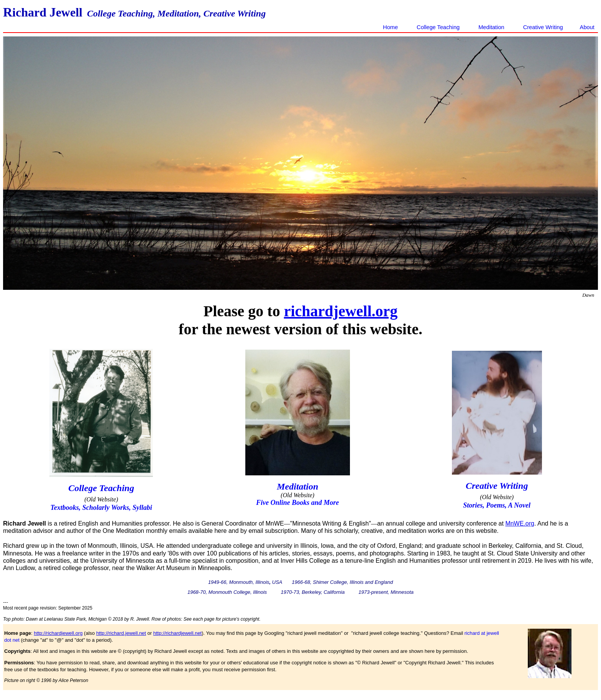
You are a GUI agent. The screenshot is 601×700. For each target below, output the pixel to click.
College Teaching (438, 27)
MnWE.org (520, 523)
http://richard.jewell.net (121, 633)
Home (390, 27)
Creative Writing (545, 27)
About (587, 27)
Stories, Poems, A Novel (497, 505)
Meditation (491, 27)
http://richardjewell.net (177, 633)
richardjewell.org (341, 311)
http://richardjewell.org (58, 633)
